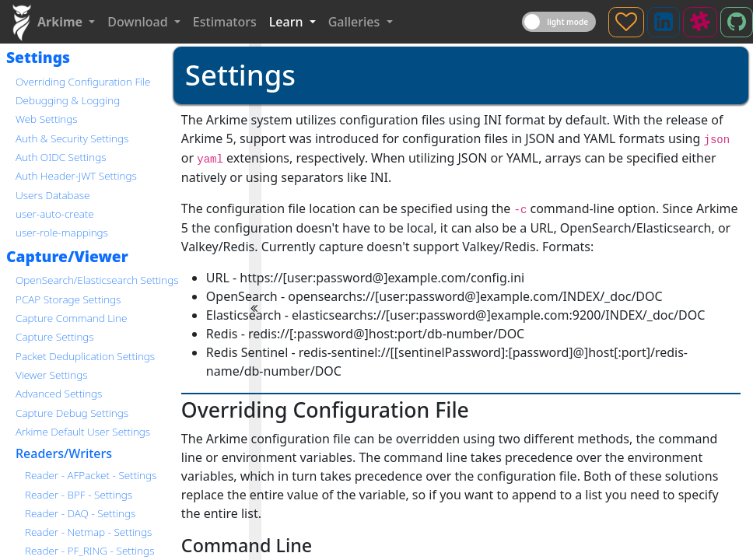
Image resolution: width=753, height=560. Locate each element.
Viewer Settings (51, 374)
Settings (38, 57)
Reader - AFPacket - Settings (91, 475)
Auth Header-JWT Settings (76, 175)
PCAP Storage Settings (68, 299)
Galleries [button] (356, 22)
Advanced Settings (59, 393)
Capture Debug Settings (72, 413)
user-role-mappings (62, 232)
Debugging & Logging (68, 100)
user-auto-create (55, 213)
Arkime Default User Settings (83, 431)
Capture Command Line (71, 318)
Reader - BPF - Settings (79, 494)
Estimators (225, 22)
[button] (66, 22)
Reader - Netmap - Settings (88, 532)
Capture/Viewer (67, 256)
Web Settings (47, 119)
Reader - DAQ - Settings (80, 513)
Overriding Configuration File (83, 81)
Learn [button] (288, 22)
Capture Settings (55, 336)
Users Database (53, 195)
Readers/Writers (64, 453)
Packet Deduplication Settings (85, 356)
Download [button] (139, 22)
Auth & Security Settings (72, 138)
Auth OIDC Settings (61, 157)
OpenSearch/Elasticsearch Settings (97, 280)
